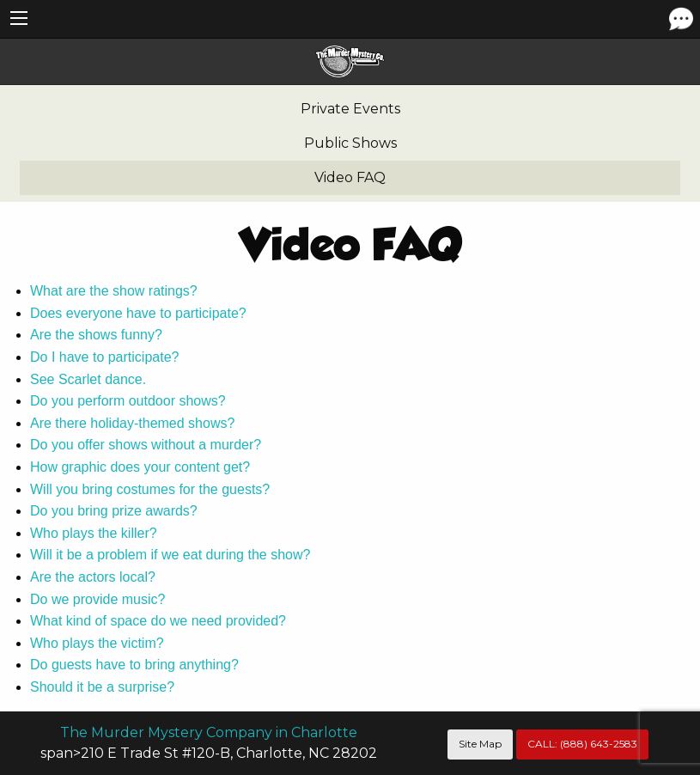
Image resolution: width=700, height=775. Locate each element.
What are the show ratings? (114, 291)
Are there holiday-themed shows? (132, 423)
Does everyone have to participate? (138, 313)
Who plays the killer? (94, 533)
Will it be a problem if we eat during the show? (170, 555)
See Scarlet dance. (88, 379)
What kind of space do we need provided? (158, 621)
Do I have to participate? (104, 357)
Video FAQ (350, 177)
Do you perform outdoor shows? (128, 401)
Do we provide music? (97, 599)
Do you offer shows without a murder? (146, 445)
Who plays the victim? (97, 643)
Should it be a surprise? (102, 687)
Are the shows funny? (96, 335)
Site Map (480, 744)
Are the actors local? (93, 577)
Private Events (350, 109)
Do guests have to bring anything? (134, 665)
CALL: (582, 744)
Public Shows (350, 143)
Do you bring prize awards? (114, 511)
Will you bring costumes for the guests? (150, 489)
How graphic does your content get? (140, 467)
